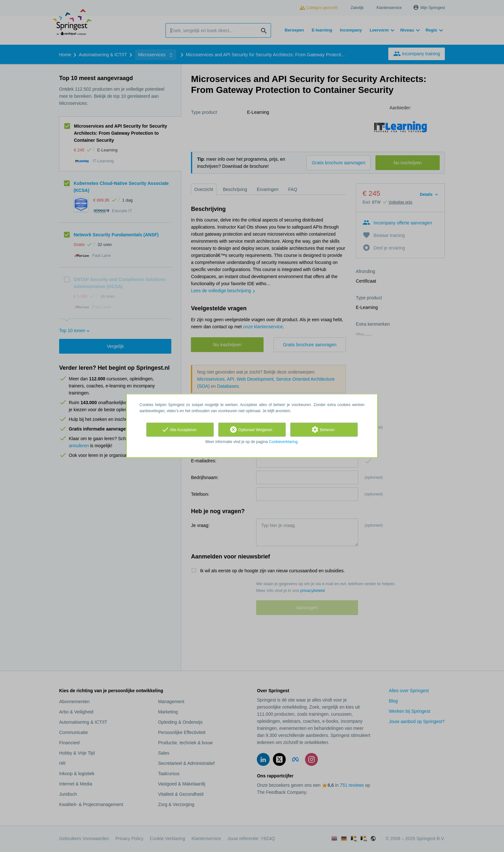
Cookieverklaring (283, 442)
